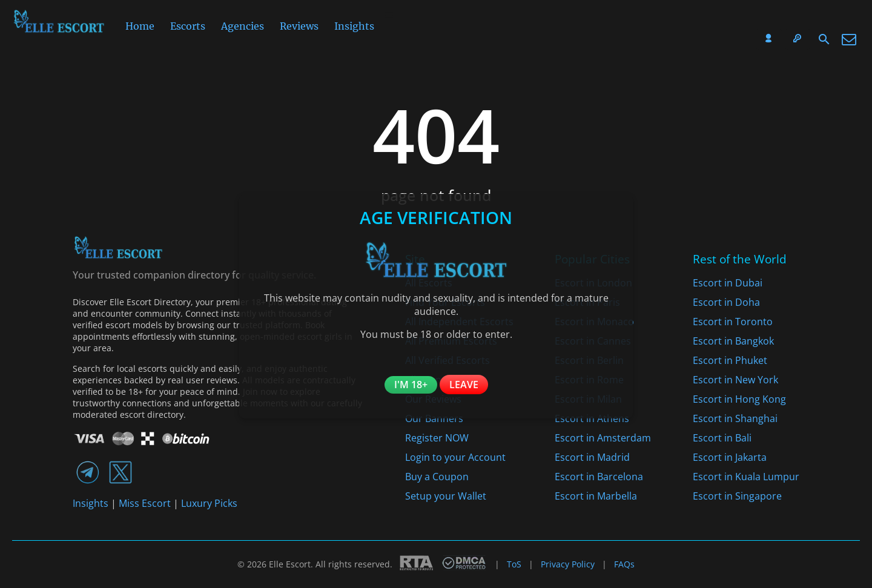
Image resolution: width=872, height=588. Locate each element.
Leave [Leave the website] (464, 385)
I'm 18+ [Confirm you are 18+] (411, 385)
